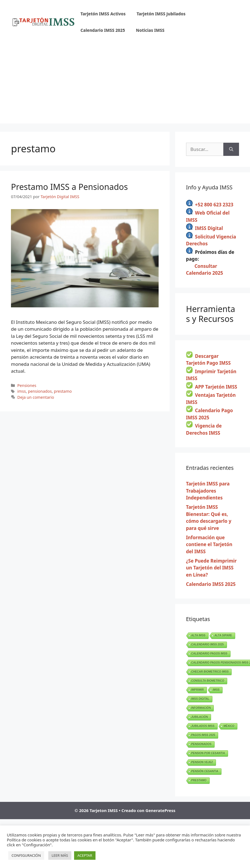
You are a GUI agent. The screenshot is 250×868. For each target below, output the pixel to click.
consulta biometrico (208, 681)
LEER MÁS (60, 855)
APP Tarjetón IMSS (216, 387)
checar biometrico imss (210, 672)
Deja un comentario (36, 397)
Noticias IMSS (150, 30)
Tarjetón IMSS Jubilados (161, 14)
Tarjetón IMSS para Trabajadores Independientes (208, 491)
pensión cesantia (205, 771)
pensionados (40, 391)
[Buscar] (231, 149)
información (201, 708)
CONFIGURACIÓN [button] (26, 855)
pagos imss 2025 (203, 735)
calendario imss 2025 (208, 644)
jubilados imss (203, 726)
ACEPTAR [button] (85, 855)
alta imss (198, 635)
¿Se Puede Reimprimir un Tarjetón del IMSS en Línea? (211, 568)
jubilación (200, 717)
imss (22, 391)
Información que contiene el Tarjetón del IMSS (209, 544)
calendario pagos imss (209, 654)
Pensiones (27, 385)
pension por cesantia (208, 753)
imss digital (200, 699)
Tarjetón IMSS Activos (103, 14)
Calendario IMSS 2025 (103, 30)
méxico (229, 726)
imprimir (198, 690)
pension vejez (202, 762)
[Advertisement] (125, 85)
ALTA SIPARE (223, 635)
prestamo (63, 391)
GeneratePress (160, 810)
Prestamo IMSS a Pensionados (69, 187)
